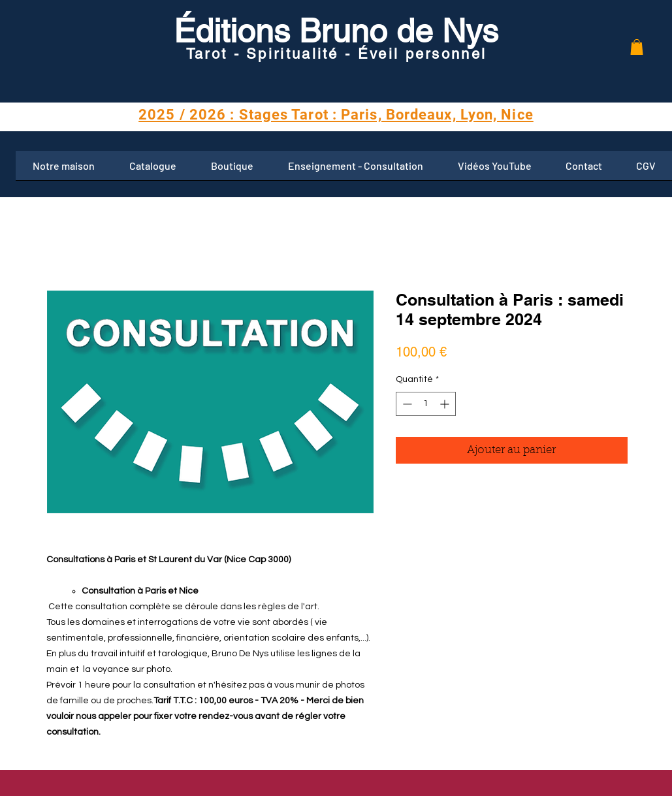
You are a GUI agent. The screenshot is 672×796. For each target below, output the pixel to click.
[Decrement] (406, 404)
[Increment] (446, 404)
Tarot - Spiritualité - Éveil (296, 54)
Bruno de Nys (394, 31)
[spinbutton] (426, 404)
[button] (637, 47)
